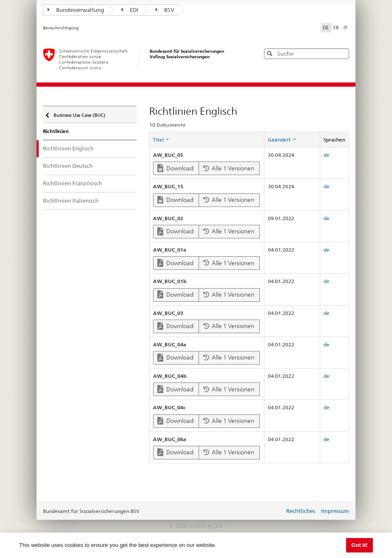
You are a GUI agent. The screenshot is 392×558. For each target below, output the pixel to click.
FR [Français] (337, 28)
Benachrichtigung (61, 28)
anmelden (272, 512)
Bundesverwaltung (76, 10)
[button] (342, 53)
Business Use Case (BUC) (79, 113)
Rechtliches (301, 511)
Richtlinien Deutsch (68, 166)
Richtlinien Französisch (72, 183)
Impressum (335, 511)
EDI (130, 10)
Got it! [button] (359, 545)
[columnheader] (207, 140)
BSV (165, 10)
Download (175, 168)
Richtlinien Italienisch (71, 201)
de (327, 155)
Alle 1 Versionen (229, 168)
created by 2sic (206, 526)
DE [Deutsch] (326, 28)
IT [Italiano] (345, 28)
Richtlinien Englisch (68, 148)
